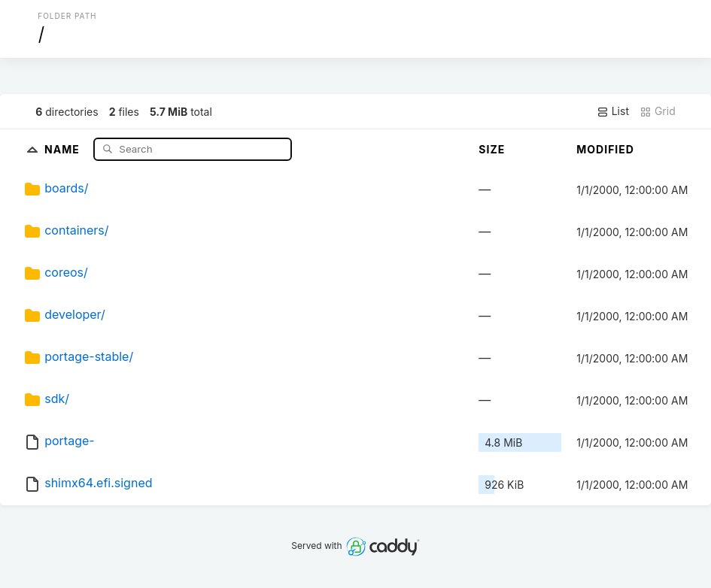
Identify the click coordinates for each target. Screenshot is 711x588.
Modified (605, 149)
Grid (658, 111)
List (613, 111)
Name (64, 149)
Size (492, 149)
